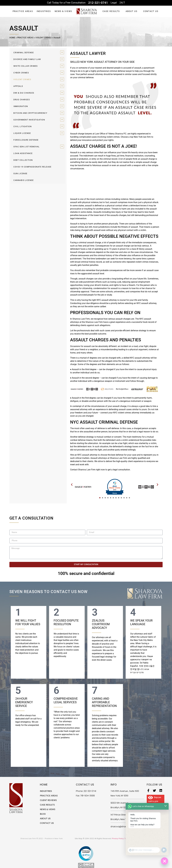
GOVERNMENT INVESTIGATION (29, 120)
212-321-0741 (98, 3)
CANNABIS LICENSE (24, 180)
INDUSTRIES (44, 11)
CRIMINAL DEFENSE (24, 53)
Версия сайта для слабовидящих (156, 801)
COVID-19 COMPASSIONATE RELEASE (32, 167)
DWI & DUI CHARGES (24, 93)
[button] (72, 485)
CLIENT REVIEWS (48, 800)
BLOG (43, 814)
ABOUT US (132, 11)
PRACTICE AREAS (23, 11)
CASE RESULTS (111, 11)
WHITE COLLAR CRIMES (26, 66)
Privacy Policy (118, 839)
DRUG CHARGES (22, 100)
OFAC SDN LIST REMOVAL (27, 147)
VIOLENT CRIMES (43, 38)
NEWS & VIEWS (63, 11)
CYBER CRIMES (21, 73)
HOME (12, 38)
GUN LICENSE (20, 173)
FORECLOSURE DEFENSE (26, 140)
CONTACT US (151, 11)
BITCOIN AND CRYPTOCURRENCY (30, 113)
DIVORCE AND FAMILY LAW (27, 59)
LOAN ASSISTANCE (23, 153)
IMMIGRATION (21, 106)
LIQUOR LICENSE (22, 133)
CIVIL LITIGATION (23, 126)
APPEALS (18, 86)
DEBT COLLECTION (23, 160)
